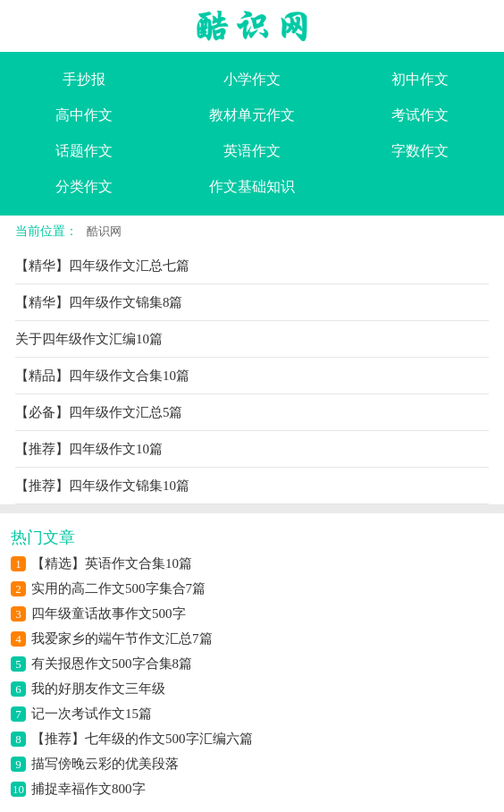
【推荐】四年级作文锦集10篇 (102, 486)
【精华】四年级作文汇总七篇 (102, 266)
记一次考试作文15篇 (92, 714)
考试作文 (420, 115)
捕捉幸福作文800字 (88, 789)
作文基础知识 (252, 186)
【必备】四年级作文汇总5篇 (99, 412)
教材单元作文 (252, 115)
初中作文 (420, 79)
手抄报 (84, 79)
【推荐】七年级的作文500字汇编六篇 (142, 739)
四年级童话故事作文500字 (109, 613)
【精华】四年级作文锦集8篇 (99, 302)
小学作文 (252, 79)
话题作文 (84, 151)
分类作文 (84, 186)
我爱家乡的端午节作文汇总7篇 (122, 639)
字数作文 (420, 151)
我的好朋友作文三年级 (98, 689)
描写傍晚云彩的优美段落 (105, 764)
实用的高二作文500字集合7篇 (118, 588)
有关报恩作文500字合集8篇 (112, 664)
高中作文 (84, 115)
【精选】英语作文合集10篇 (112, 563)
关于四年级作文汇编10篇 (89, 339)
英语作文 (252, 151)
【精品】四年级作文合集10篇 (102, 376)
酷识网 (104, 231)
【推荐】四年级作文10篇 (89, 449)
